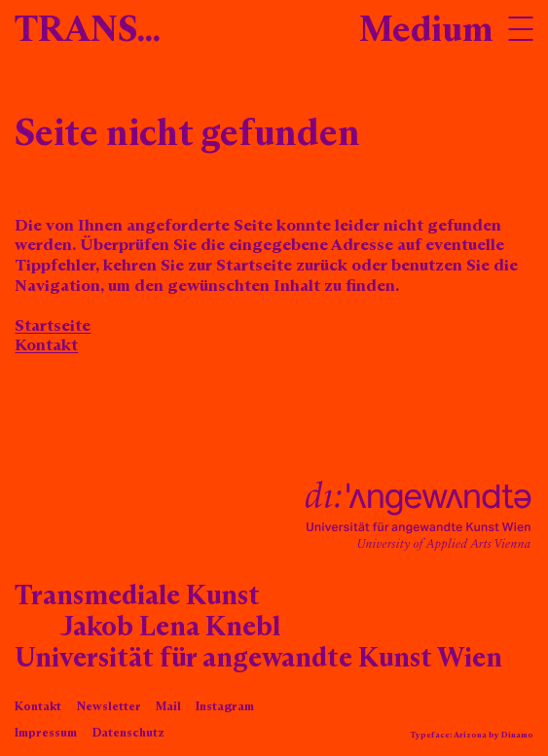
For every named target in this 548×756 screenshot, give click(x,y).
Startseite (53, 326)
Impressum (46, 733)
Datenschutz (128, 733)
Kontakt (46, 346)
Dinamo (517, 735)
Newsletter (109, 707)
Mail (168, 707)
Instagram (225, 707)
